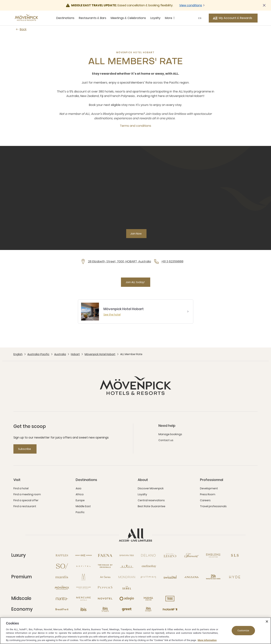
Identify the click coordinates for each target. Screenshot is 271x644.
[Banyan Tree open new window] (127, 555)
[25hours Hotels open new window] (213, 577)
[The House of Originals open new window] (105, 566)
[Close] (267, 621)
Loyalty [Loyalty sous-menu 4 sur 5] (155, 18)
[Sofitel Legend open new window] (170, 555)
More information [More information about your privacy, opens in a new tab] (207, 640)
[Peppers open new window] (105, 588)
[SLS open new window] (235, 555)
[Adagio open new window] (127, 599)
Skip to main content (0, 0)
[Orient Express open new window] (83, 555)
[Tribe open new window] (170, 599)
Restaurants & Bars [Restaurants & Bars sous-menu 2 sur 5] (93, 18)
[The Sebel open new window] (127, 588)
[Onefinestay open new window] (148, 566)
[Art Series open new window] (105, 577)
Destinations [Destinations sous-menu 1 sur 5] (65, 18)
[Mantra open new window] (62, 599)
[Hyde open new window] (235, 577)
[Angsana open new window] (192, 577)
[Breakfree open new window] (62, 609)
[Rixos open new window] (127, 566)
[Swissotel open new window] (170, 577)
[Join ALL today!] (136, 282)
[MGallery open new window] (83, 577)
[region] (135, 631)
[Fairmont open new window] (192, 555)
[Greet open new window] (127, 609)
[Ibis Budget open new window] (148, 609)
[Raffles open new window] (62, 555)
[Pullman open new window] (148, 577)
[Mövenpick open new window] (62, 588)
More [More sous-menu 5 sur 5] (170, 18)
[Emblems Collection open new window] (213, 555)
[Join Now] (136, 234)
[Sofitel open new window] (83, 566)
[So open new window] (62, 566)
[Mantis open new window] (62, 577)
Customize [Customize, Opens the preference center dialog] (243, 631)
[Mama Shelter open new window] (148, 599)
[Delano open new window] (148, 555)
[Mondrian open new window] (127, 577)
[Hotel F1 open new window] (170, 609)
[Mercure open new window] (83, 599)
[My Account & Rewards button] (233, 18)
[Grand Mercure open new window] (83, 588)
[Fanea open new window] (105, 555)
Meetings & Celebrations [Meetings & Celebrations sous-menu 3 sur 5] (128, 18)
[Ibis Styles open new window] (105, 609)
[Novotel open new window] (105, 599)
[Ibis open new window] (83, 609)
